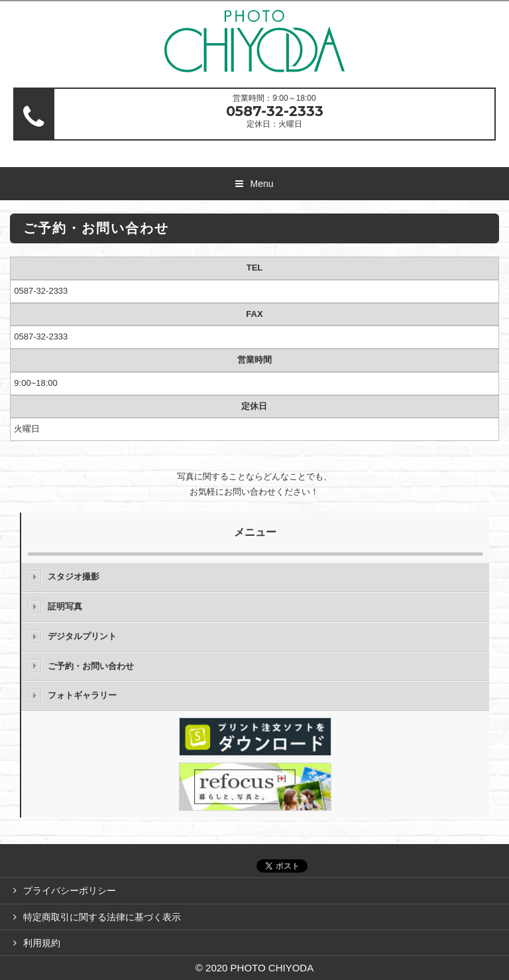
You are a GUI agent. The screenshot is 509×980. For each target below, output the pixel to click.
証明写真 (65, 606)
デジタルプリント (82, 636)
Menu (261, 184)
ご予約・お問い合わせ (91, 666)
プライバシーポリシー (70, 890)
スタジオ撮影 (74, 577)
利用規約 (42, 943)
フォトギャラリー (82, 695)
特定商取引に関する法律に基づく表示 (102, 917)
